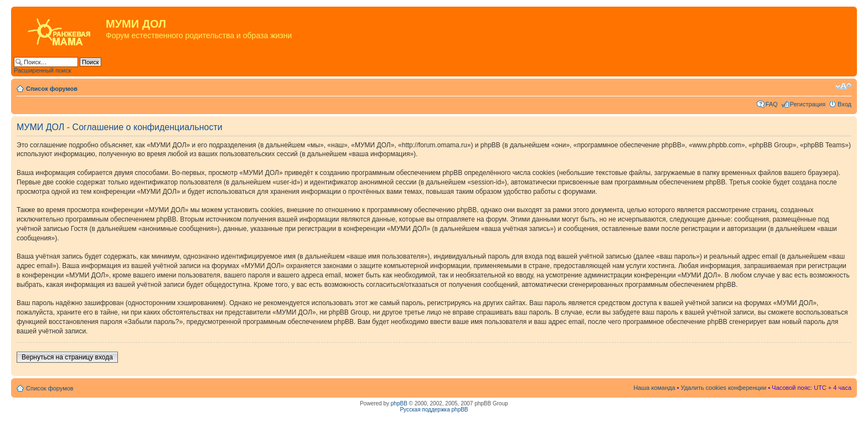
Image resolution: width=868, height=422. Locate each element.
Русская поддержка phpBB (434, 410)
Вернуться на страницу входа (67, 357)
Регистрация (808, 104)
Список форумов (52, 89)
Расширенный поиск (43, 70)
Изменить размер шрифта (843, 86)
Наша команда (654, 388)
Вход (844, 104)
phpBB (399, 403)
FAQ (772, 104)
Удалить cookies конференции (724, 388)
